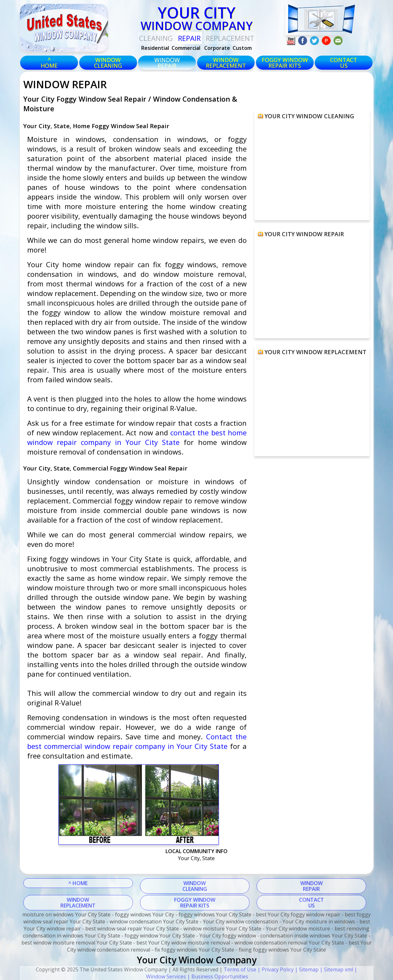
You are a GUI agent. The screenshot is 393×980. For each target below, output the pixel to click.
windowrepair (167, 63)
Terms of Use (240, 969)
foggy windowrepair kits (285, 63)
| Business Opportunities (217, 976)
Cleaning (156, 38)
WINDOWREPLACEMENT (78, 903)
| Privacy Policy (275, 969)
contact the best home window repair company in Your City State (137, 437)
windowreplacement (226, 63)
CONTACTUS (344, 63)
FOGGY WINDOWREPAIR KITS (195, 903)
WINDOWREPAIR (312, 886)
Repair (189, 38)
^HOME (49, 63)
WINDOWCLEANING (195, 886)
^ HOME (78, 883)
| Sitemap (306, 969)
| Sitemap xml (336, 969)
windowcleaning (108, 63)
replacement (230, 38)
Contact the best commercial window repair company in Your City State (137, 741)
